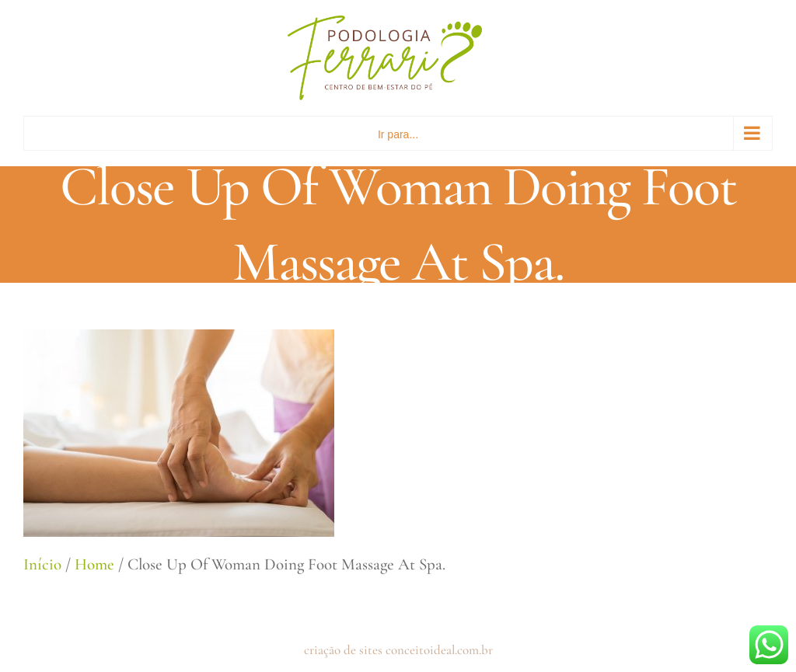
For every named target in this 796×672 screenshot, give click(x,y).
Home (94, 564)
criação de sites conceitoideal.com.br (398, 650)
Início (42, 564)
